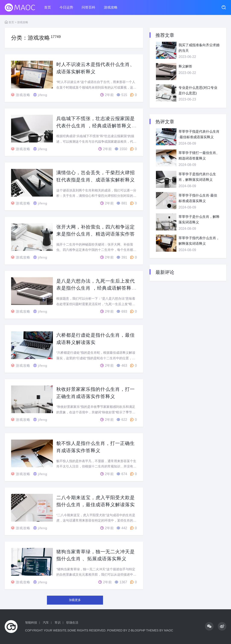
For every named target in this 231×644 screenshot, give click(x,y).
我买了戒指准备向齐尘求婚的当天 (199, 48)
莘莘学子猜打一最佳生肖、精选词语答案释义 (199, 156)
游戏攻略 (111, 7)
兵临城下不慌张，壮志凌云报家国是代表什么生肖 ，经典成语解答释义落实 (96, 125)
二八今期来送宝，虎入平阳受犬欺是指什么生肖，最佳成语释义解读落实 (96, 505)
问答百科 (89, 7)
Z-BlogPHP (137, 630)
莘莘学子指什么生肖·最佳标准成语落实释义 (198, 198)
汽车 (46, 622)
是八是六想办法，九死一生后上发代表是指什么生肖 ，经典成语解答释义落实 (96, 288)
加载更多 (75, 600)
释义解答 (185, 66)
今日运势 (66, 7)
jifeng (43, 95)
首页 (48, 7)
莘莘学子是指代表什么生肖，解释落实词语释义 (197, 177)
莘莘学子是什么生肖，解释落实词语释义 (199, 219)
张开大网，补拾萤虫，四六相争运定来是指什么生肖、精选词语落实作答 (96, 234)
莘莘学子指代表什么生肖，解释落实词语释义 (199, 241)
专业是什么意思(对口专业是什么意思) (198, 90)
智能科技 (31, 622)
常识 (58, 622)
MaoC (169, 630)
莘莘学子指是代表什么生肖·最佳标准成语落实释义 (199, 134)
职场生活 (72, 622)
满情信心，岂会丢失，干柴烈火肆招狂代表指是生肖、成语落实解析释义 (96, 180)
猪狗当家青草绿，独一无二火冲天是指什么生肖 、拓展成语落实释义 (96, 559)
